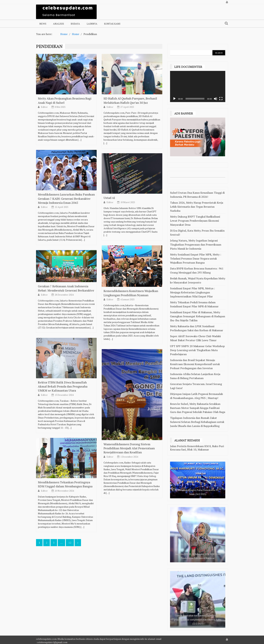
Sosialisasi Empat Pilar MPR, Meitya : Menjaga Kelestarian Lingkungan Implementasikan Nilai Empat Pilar (192, 292)
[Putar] (174, 99)
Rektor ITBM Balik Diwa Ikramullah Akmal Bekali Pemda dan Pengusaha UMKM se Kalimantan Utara (63, 416)
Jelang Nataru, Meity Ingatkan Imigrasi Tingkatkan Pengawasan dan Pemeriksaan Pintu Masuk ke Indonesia (196, 245)
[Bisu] (216, 99)
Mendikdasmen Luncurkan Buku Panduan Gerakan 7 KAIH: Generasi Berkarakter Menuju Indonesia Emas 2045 (66, 228)
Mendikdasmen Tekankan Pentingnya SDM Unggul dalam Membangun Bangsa (65, 514)
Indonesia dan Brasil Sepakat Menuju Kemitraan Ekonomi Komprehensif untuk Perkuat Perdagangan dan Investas (195, 364)
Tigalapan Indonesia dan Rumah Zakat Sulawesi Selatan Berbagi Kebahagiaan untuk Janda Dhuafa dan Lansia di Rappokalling (197, 422)
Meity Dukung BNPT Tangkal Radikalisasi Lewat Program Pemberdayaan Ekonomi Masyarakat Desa (195, 221)
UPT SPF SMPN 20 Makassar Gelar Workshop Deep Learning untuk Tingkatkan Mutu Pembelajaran (197, 350)
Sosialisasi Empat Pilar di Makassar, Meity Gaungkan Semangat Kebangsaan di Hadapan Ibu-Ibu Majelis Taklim (198, 316)
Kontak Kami (112, 24)
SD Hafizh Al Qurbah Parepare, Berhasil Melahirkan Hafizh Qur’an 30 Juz (130, 100)
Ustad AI (109, 227)
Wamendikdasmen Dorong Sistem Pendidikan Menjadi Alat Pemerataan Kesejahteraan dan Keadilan (129, 478)
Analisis (59, 24)
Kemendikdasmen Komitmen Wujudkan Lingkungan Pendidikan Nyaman (131, 322)
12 (70, 543)
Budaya (75, 24)
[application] (198, 86)
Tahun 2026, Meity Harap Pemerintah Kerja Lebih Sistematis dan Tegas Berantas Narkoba (197, 207)
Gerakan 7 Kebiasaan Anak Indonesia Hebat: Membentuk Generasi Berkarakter (66, 318)
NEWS (43, 24)
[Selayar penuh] (221, 99)
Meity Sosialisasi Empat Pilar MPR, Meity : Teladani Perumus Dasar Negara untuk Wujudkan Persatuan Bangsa (196, 259)
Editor (45, 107)
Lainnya (92, 24)
